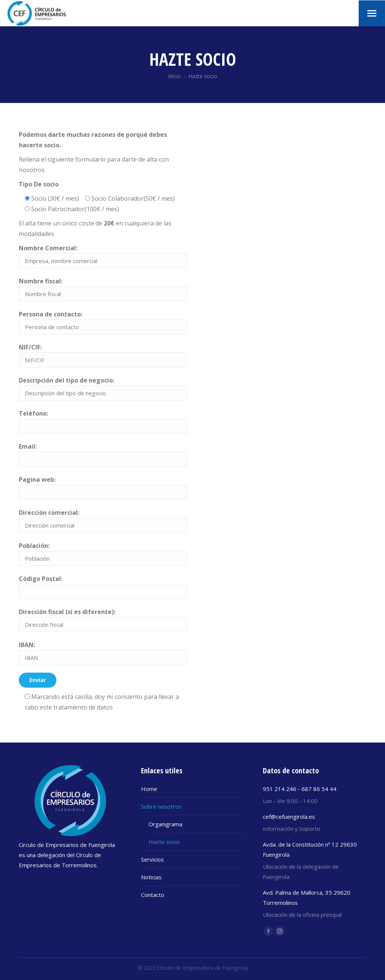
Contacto (153, 895)
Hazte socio (164, 842)
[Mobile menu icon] (372, 13)
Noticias (151, 877)
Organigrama (165, 824)
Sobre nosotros (161, 806)
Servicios (152, 859)
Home (149, 789)
